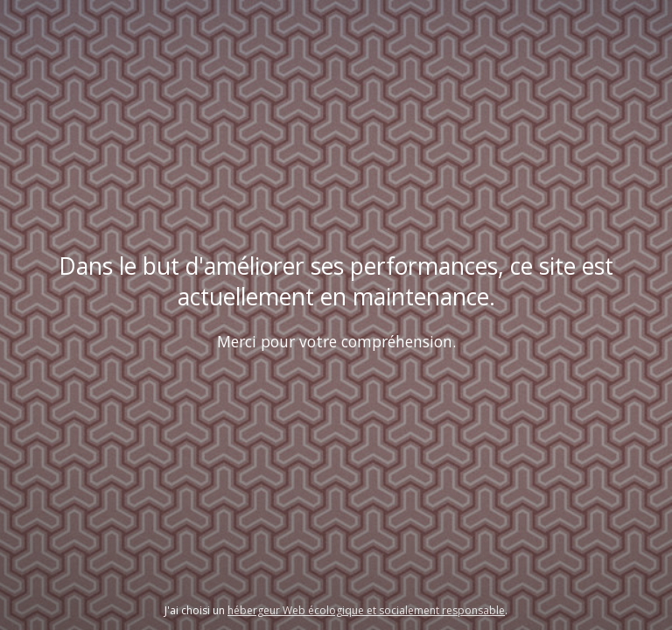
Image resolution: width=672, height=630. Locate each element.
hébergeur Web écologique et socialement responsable (366, 610)
